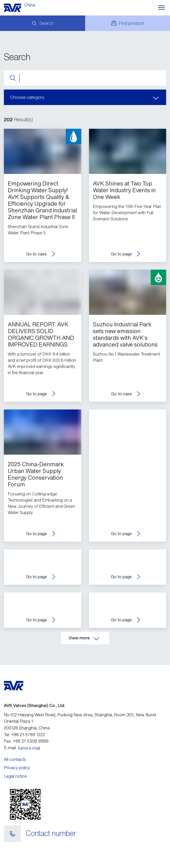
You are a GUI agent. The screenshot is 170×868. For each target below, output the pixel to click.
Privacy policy (17, 768)
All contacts (15, 759)
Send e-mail (29, 748)
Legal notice (15, 776)
